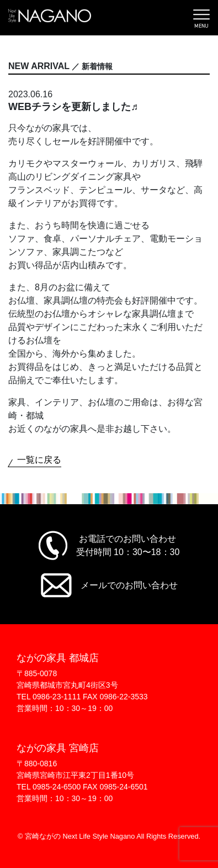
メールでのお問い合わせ (129, 585)
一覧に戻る (39, 460)
